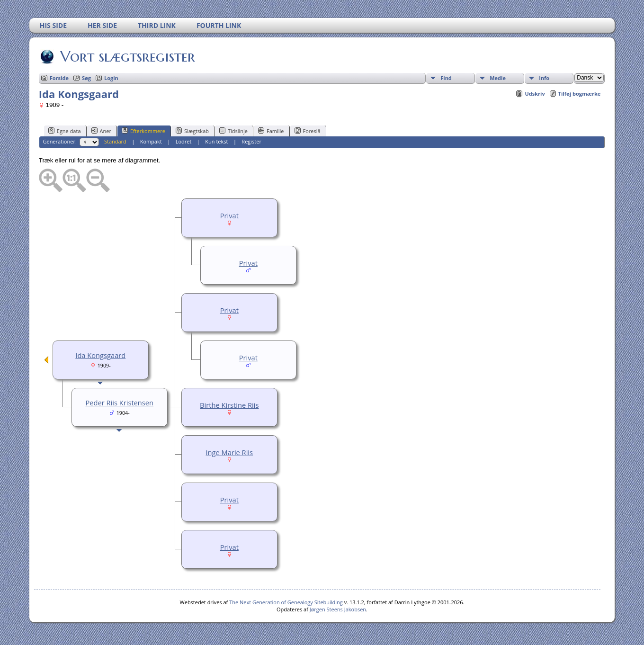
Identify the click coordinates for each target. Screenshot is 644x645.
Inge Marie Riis (229, 452)
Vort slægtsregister (127, 56)
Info (544, 78)
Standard (115, 141)
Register (251, 141)
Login (111, 78)
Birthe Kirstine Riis (229, 405)
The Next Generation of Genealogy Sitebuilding (286, 602)
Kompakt (151, 141)
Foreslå (308, 131)
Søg (86, 78)
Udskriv (535, 94)
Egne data (65, 131)
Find (446, 78)
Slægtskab (192, 131)
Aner (101, 131)
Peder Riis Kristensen (119, 403)
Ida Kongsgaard (100, 355)
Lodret (184, 141)
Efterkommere (143, 131)
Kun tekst (216, 141)
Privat (229, 215)
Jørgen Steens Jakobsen (338, 609)
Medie (498, 78)
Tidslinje (233, 131)
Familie (271, 131)
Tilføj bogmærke (580, 94)
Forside (59, 78)
